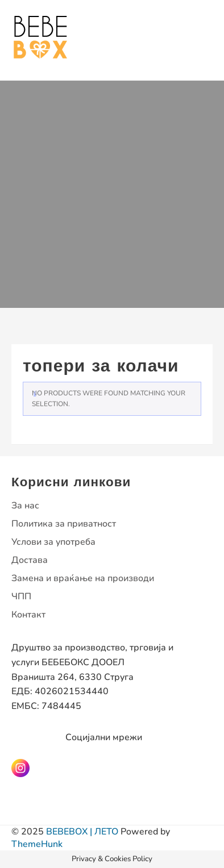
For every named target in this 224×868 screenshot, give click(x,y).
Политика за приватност (64, 524)
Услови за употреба (53, 542)
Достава (30, 560)
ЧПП (21, 596)
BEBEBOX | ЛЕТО (82, 832)
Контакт (28, 615)
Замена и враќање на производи (83, 578)
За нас (25, 506)
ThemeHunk (37, 844)
